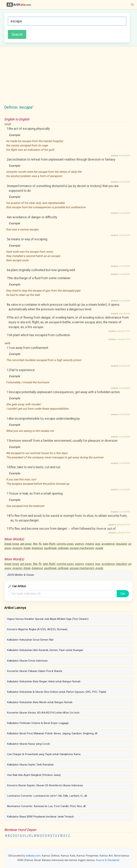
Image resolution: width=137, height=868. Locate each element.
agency (79, 544)
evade (99, 548)
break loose (12, 544)
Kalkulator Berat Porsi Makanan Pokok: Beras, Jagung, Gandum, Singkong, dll (52, 733)
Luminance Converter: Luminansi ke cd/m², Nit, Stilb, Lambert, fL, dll (47, 796)
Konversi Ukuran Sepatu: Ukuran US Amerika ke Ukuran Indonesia (45, 785)
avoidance (108, 544)
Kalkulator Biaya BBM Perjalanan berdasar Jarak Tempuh (40, 817)
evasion (17, 548)
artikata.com (33, 856)
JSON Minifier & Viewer (21, 575)
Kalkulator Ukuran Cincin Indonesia (27, 661)
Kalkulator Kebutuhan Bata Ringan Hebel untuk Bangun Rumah (44, 681)
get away (26, 544)
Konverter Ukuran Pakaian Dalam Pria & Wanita (35, 671)
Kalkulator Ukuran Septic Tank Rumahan (30, 765)
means (89, 544)
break (27, 548)
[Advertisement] (68, 77)
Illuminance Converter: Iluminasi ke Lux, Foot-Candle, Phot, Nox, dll (46, 806)
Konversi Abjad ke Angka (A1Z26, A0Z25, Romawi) (37, 629)
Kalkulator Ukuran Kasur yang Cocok (28, 744)
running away (65, 544)
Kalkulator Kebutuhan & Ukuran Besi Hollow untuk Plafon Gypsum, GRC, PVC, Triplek (57, 692)
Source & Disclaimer (108, 860)
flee (35, 544)
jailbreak (63, 548)
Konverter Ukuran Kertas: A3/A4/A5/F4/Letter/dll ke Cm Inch (43, 713)
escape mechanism (82, 548)
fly (40, 544)
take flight (49, 544)
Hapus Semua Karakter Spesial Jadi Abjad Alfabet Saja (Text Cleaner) (48, 619)
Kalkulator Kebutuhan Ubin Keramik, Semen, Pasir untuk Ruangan (45, 650)
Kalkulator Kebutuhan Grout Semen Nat (30, 640)
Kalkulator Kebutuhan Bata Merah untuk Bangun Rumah (40, 702)
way (97, 544)
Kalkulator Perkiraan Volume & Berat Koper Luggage (38, 723)
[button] (132, 5)
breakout (37, 548)
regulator (121, 544)
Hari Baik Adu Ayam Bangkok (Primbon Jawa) (34, 775)
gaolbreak (50, 548)
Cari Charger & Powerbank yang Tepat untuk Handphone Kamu (44, 754)
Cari (123, 594)
